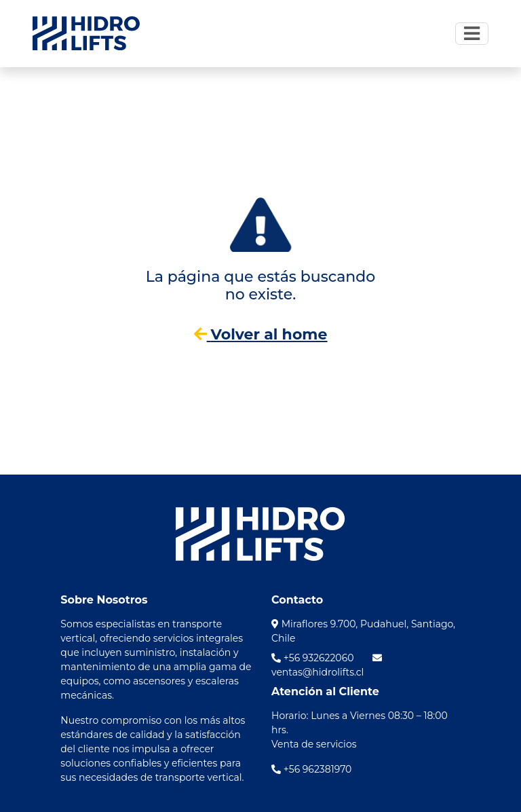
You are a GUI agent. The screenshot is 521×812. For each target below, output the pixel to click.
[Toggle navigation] (472, 33)
